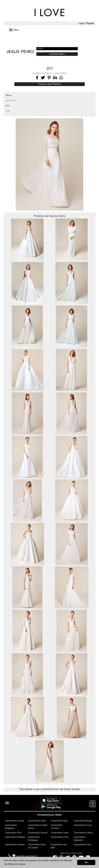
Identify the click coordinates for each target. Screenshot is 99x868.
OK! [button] (86, 862)
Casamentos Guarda (38, 833)
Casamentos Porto (60, 837)
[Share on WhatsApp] (61, 78)
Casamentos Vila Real (59, 846)
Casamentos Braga (83, 821)
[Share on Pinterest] (49, 78)
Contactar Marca (57, 54)
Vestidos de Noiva (42, 73)
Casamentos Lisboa (83, 833)
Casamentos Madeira (15, 837)
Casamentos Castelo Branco (38, 827)
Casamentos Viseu (83, 845)
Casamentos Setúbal (15, 845)
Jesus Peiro (61, 73)
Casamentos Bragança (11, 827)
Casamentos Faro (13, 833)
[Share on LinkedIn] (55, 78)
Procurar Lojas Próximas (49, 84)
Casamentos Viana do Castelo (37, 846)
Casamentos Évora (83, 825)
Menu (14, 30)
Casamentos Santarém (80, 839)
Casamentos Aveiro (37, 821)
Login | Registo (86, 23)
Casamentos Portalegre (34, 839)
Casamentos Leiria (60, 833)
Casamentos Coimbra (57, 827)
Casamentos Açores (15, 821)
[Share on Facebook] (37, 78)
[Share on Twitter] (43, 78)
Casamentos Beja (59, 821)
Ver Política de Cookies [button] (15, 864)
